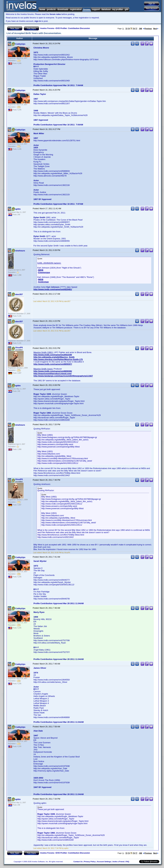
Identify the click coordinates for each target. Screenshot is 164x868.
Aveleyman (43, 282)
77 (136, 29)
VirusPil (19, 347)
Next (156, 29)
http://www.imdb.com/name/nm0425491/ (53, 289)
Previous (147, 29)
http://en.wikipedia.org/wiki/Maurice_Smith (54, 357)
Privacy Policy (90, 862)
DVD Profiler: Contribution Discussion (73, 28)
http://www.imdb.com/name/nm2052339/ (53, 355)
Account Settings (104, 862)
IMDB (41, 270)
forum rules (55, 14)
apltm (18, 209)
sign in (38, 21)
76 (134, 29)
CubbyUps (20, 44)
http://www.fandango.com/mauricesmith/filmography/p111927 (63, 376)
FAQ (127, 862)
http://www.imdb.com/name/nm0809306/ (53, 371)
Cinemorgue (44, 272)
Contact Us (78, 862)
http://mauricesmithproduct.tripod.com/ (53, 374)
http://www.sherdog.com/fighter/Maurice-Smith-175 (58, 359)
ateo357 (19, 294)
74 (129, 29)
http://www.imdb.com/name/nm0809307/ (53, 364)
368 (141, 29)
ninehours (20, 251)
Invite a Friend (118, 862)
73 (126, 29)
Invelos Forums (47, 28)
